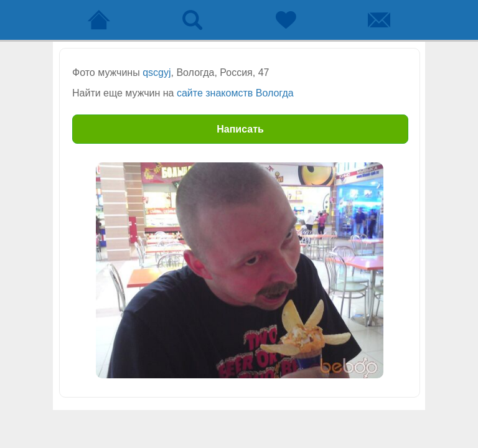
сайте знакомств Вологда (235, 93)
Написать (240, 129)
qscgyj (157, 72)
